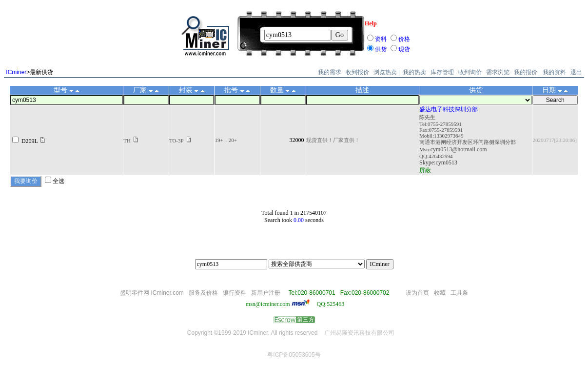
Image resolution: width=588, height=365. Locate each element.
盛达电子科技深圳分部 (449, 109)
